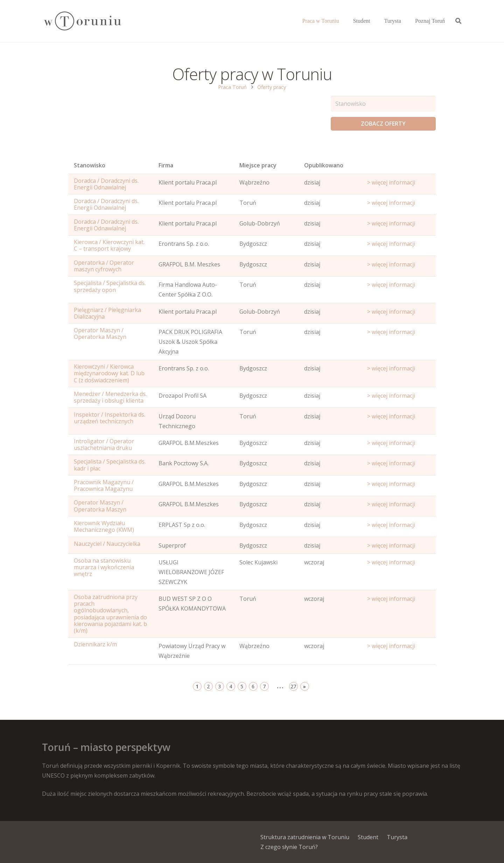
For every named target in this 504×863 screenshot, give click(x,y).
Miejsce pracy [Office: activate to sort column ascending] (258, 165)
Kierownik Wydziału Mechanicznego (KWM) (104, 526)
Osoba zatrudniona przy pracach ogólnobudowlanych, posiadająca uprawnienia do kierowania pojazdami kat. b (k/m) (110, 614)
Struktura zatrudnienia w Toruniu (305, 837)
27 (293, 686)
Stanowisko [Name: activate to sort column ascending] (90, 165)
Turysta (397, 837)
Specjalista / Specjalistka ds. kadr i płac (110, 465)
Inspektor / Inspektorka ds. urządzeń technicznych (110, 418)
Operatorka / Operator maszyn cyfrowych (104, 266)
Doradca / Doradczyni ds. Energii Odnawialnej (106, 184)
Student (368, 837)
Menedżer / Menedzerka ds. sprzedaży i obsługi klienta (110, 397)
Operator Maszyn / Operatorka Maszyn (100, 333)
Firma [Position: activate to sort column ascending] (166, 165)
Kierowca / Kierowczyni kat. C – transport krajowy (109, 245)
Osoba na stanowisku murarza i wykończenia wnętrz (104, 567)
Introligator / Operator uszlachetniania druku (104, 444)
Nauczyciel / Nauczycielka (107, 544)
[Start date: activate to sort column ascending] (399, 167)
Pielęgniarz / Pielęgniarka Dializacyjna (107, 313)
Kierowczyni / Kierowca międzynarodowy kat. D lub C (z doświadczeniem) (109, 373)
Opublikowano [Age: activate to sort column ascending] (324, 165)
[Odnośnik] (82, 21)
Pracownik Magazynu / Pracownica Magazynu (104, 485)
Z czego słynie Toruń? (289, 847)
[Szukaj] (458, 21)
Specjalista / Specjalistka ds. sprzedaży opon (110, 286)
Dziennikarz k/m (95, 644)
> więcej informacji (391, 182)
